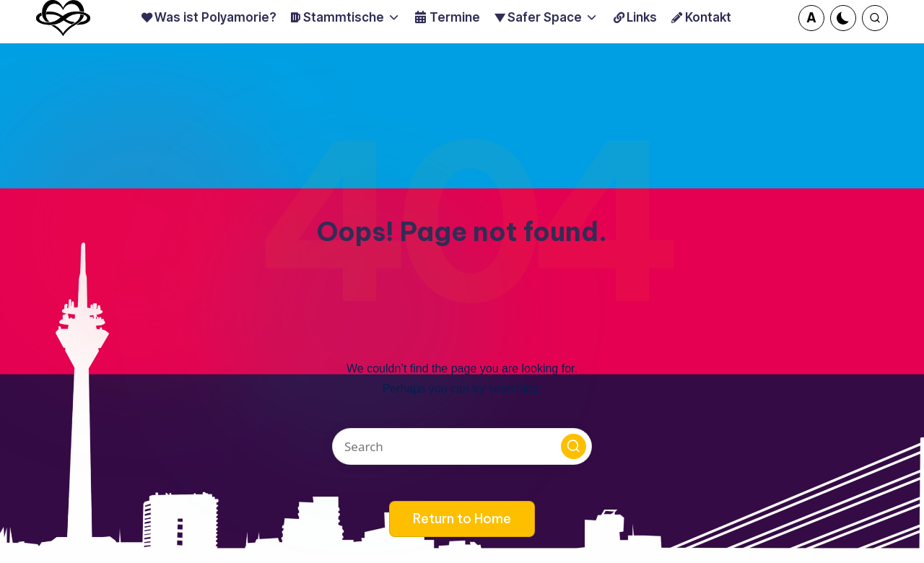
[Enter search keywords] (462, 446)
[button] (811, 18)
